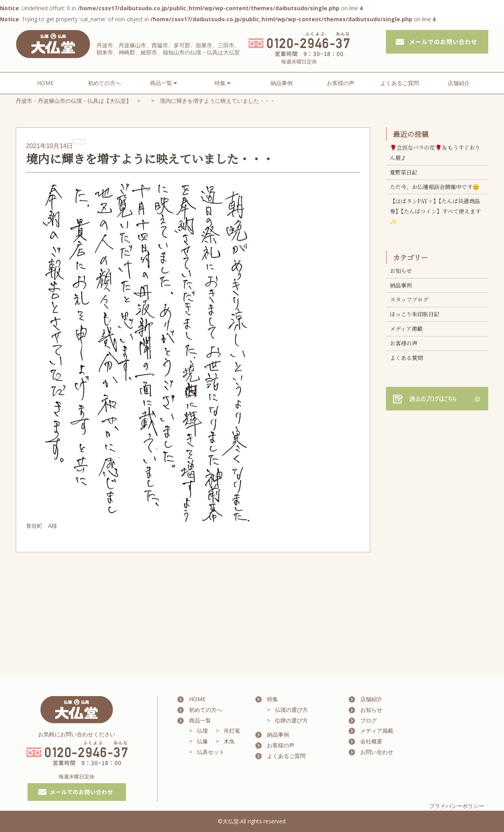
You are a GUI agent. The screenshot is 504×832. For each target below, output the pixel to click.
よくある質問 (406, 358)
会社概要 (371, 741)
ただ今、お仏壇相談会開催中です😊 (435, 187)
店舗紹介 (459, 83)
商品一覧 (200, 720)
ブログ (369, 720)
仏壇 (202, 731)
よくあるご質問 (400, 83)
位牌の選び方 (291, 720)
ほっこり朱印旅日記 (415, 314)
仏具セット (211, 752)
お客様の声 (341, 83)
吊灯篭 (232, 731)
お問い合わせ (377, 752)
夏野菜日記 (404, 172)
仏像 (202, 741)
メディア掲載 (406, 329)
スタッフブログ (409, 299)
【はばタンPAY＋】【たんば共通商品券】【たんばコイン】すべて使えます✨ (435, 211)
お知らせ (401, 271)
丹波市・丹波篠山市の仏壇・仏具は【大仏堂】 (74, 101)
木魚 (229, 741)
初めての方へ (104, 83)
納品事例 (282, 83)
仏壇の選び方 (291, 710)
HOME (45, 83)
